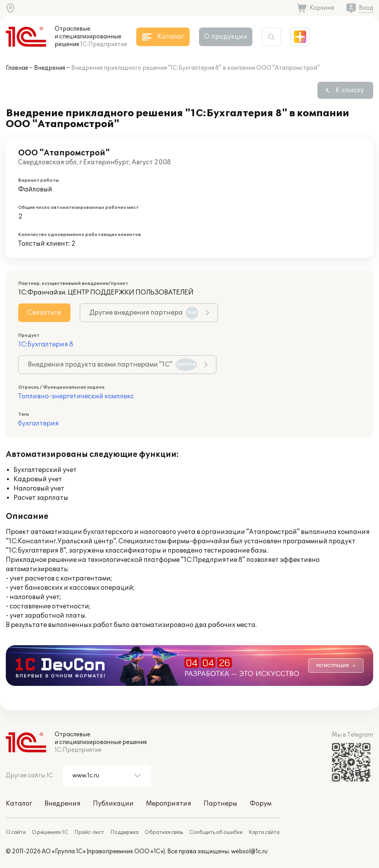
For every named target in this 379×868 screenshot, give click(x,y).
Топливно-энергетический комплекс (76, 396)
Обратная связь (164, 832)
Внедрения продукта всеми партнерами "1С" (112, 365)
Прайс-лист (89, 832)
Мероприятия (169, 804)
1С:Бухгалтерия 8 (46, 344)
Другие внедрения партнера (144, 313)
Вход (366, 8)
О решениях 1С (50, 832)
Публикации (113, 804)
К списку (350, 90)
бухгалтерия (39, 424)
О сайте (16, 832)
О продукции (226, 37)
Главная (17, 68)
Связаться (44, 313)
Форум (261, 804)
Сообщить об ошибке (216, 832)
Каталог (19, 804)
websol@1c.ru (249, 852)
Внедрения (50, 68)
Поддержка (124, 832)
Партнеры (220, 804)
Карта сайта (264, 832)
